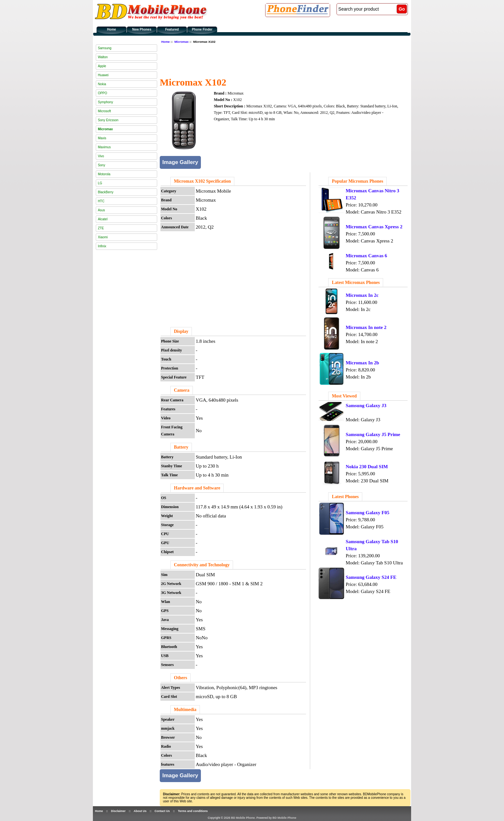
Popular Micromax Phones (357, 181)
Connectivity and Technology (202, 565)
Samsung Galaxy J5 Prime (373, 434)
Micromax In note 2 (366, 327)
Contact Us (162, 811)
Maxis (102, 138)
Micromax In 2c (362, 295)
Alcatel (103, 219)
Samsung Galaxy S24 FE (371, 577)
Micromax (181, 42)
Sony (101, 165)
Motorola (104, 174)
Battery (181, 447)
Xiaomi (103, 237)
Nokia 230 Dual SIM (367, 467)
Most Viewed (344, 396)
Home (112, 29)
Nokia (102, 84)
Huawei (103, 75)
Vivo (101, 156)
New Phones (142, 29)
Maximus (104, 147)
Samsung (104, 48)
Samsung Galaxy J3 (366, 406)
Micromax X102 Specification (202, 181)
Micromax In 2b (362, 363)
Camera (182, 390)
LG (100, 183)
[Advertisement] (277, 59)
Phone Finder (202, 29)
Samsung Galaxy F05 (367, 513)
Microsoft (104, 111)
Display (181, 331)
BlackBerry (105, 192)
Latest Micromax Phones (356, 283)
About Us (140, 811)
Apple (102, 66)
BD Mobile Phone (243, 818)
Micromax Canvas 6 (366, 256)
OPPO (102, 93)
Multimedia (185, 710)
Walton (103, 57)
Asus (101, 210)
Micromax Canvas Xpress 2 (374, 227)
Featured (172, 29)
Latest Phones (345, 497)
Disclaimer (118, 811)
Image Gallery (180, 162)
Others (180, 678)
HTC (101, 201)
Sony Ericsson (108, 120)
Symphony (105, 102)
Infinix (102, 246)
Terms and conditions (193, 811)
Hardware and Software (197, 488)
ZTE (101, 228)
